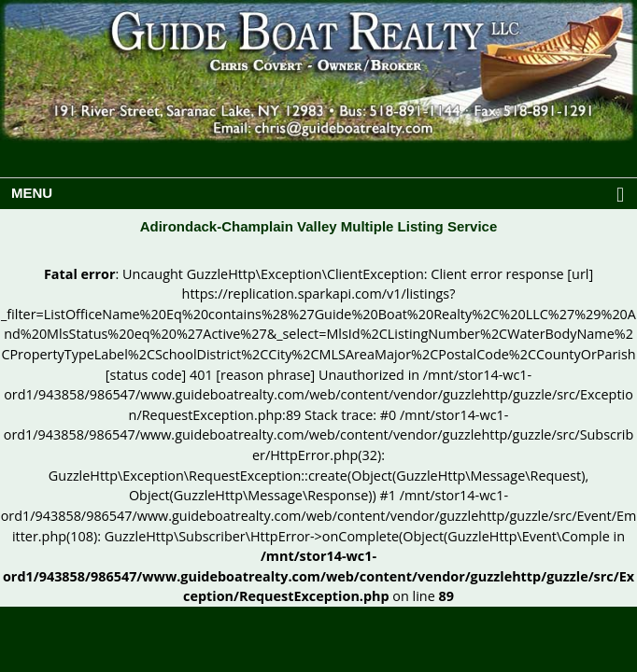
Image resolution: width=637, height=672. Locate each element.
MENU (323, 195)
